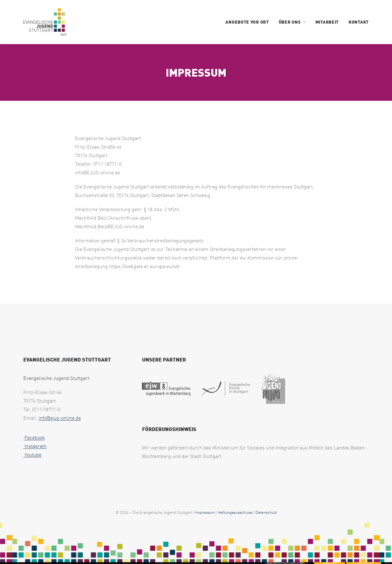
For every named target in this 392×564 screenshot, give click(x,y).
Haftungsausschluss (235, 512)
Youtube (32, 455)
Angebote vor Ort (247, 22)
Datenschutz (266, 512)
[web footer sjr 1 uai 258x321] (273, 389)
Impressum (205, 512)
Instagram (35, 446)
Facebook (34, 437)
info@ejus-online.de (60, 418)
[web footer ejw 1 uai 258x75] (166, 389)
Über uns (292, 22)
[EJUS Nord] (45, 22)
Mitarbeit (327, 22)
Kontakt (359, 22)
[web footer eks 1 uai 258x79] (226, 389)
